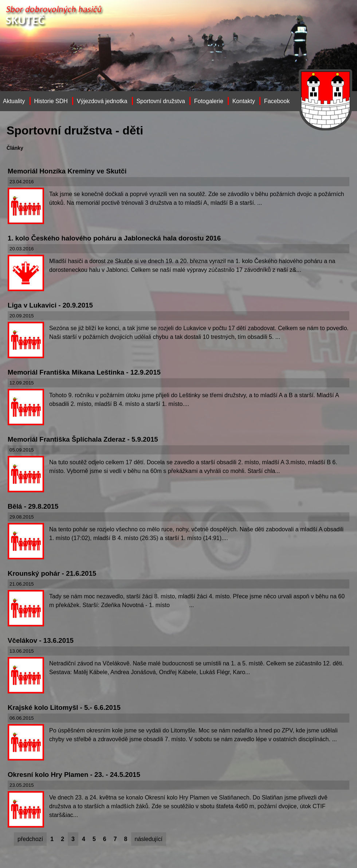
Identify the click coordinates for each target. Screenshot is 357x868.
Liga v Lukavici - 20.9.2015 (50, 305)
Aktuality (14, 101)
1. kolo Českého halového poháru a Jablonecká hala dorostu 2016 (114, 238)
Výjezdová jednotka (102, 101)
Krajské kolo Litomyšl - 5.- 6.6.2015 (64, 707)
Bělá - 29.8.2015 (33, 506)
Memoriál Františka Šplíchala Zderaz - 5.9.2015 (83, 439)
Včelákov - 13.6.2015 (41, 640)
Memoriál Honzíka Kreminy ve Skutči (67, 171)
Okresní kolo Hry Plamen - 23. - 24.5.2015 (74, 775)
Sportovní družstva (160, 101)
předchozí (30, 839)
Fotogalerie (209, 101)
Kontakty (244, 101)
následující (149, 839)
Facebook (277, 101)
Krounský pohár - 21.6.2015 (52, 573)
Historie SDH (51, 101)
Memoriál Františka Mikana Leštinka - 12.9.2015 (84, 372)
